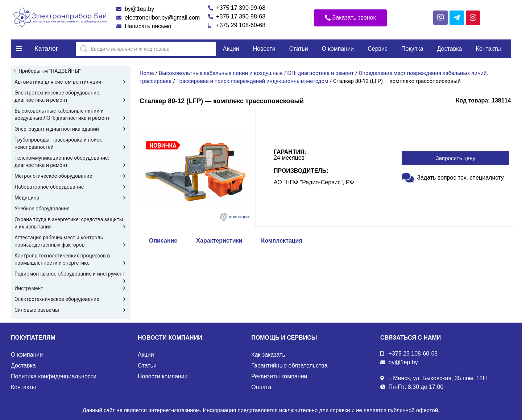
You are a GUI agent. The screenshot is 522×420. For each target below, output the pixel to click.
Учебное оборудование (42, 209)
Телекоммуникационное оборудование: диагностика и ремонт (71, 162)
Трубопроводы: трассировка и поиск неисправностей (71, 144)
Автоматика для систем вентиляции (71, 82)
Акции (231, 49)
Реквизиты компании (279, 376)
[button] (350, 18)
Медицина (71, 198)
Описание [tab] (163, 241)
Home (147, 73)
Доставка (450, 49)
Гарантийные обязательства (289, 366)
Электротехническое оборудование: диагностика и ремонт (71, 97)
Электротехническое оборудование (71, 299)
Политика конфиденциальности (54, 376)
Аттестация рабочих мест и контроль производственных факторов (71, 241)
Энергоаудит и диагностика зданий (71, 129)
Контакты (488, 49)
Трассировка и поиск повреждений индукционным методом (252, 81)
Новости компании (163, 376)
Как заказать (268, 355)
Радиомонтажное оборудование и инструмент (71, 274)
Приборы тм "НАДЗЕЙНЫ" (50, 71)
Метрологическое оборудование (71, 176)
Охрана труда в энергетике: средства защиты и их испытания (71, 223)
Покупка (412, 49)
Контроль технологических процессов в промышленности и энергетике (71, 260)
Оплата (261, 387)
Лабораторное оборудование (71, 187)
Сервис (378, 49)
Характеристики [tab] (219, 241)
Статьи (299, 49)
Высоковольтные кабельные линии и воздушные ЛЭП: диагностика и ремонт (71, 115)
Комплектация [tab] (281, 241)
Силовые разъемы (71, 310)
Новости (264, 49)
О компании (338, 49)
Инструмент (71, 288)
